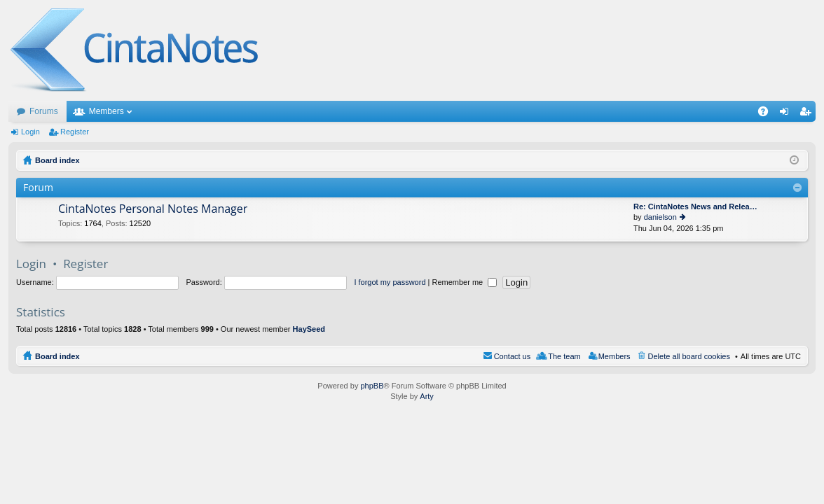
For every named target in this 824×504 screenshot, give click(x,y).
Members (107, 111)
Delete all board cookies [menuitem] (689, 356)
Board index (57, 356)
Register (75, 132)
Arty (427, 396)
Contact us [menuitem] (513, 356)
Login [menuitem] (787, 114)
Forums (44, 111)
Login (30, 132)
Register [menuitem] (808, 114)
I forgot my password (390, 282)
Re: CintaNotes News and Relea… (695, 206)
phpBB (372, 386)
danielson (660, 217)
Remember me (464, 282)
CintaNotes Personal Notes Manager (153, 209)
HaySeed (309, 329)
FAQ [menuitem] (768, 114)
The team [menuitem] (564, 356)
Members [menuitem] (614, 356)
